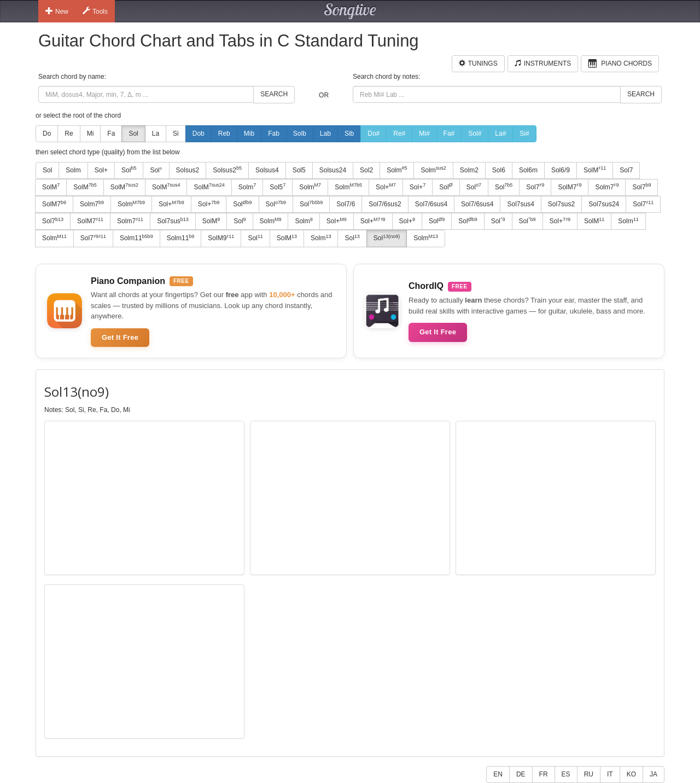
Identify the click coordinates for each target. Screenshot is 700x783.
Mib (249, 134)
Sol (133, 134)
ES (566, 774)
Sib (349, 134)
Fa (111, 134)
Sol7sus (173, 221)
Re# (399, 134)
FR (544, 774)
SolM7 (570, 187)
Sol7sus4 (520, 204)
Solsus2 (188, 170)
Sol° (156, 170)
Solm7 (607, 187)
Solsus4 (267, 170)
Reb (224, 134)
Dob (199, 134)
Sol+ (101, 170)
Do (47, 134)
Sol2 (366, 170)
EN (498, 774)
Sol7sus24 (604, 204)
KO (631, 774)
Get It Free (120, 337)
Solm (73, 170)
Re (69, 134)
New (57, 11)
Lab (325, 134)
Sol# (475, 134)
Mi (91, 134)
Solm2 (469, 170)
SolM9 (221, 238)
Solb (300, 134)
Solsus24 (333, 170)
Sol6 (499, 170)
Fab (274, 134)
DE (521, 774)
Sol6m (528, 170)
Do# (374, 134)
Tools (95, 11)
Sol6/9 (561, 170)
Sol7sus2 (561, 204)
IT (610, 774)
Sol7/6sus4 (431, 204)
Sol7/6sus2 (385, 204)
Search (274, 94)
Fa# (449, 134)
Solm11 (136, 238)
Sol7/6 (346, 204)
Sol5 (299, 170)
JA (654, 774)
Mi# (424, 134)
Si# (524, 134)
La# (500, 134)
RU (589, 774)
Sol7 (626, 170)
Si (176, 134)
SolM (595, 170)
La (156, 134)
